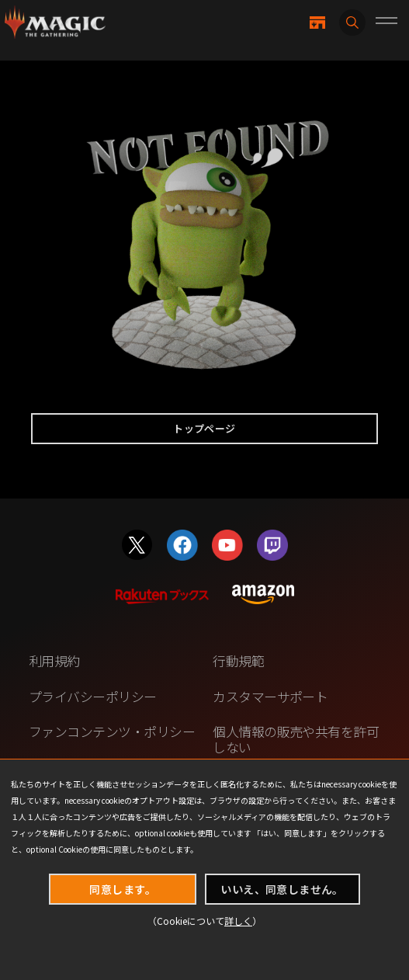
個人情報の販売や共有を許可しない (296, 739)
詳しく (238, 921)
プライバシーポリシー (93, 696)
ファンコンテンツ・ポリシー (112, 731)
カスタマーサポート (270, 696)
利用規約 (54, 660)
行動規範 (238, 660)
